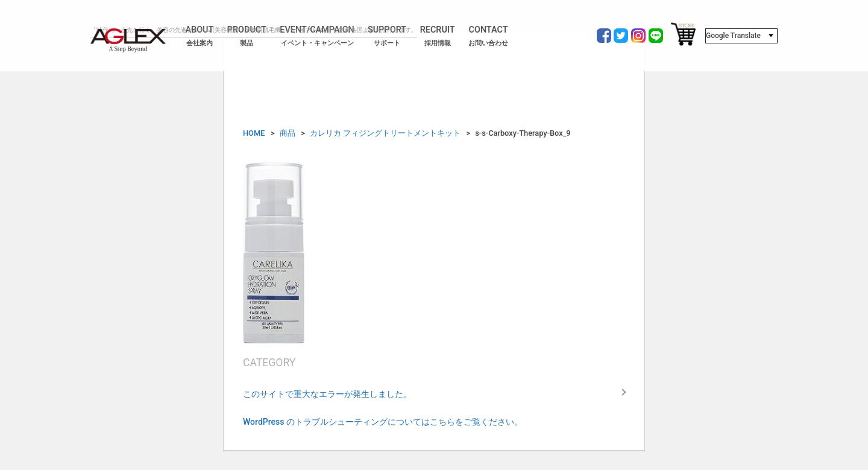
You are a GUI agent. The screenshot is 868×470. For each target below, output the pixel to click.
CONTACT (488, 36)
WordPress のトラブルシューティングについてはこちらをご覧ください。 (383, 422)
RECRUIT (438, 36)
